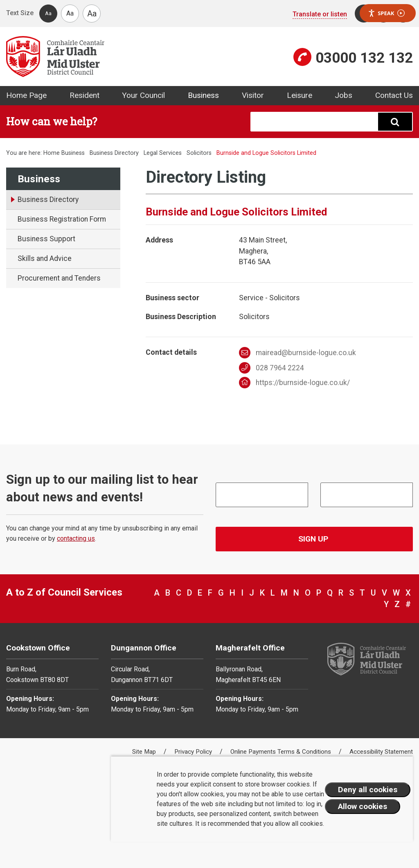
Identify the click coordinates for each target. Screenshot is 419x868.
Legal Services (163, 153)
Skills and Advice (45, 258)
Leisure (300, 95)
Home (52, 153)
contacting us (76, 538)
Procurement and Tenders (59, 278)
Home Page (26, 95)
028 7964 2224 (271, 368)
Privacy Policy (194, 752)
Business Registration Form (62, 219)
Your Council (143, 95)
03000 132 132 (364, 58)
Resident (84, 95)
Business (203, 95)
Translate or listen (320, 14)
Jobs (344, 95)
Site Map (145, 752)
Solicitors (199, 153)
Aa (48, 13)
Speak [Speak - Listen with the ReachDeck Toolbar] (386, 13)
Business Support (46, 239)
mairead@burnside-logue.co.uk (297, 353)
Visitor (253, 95)
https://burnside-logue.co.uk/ (294, 383)
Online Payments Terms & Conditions (282, 752)
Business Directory (114, 153)
